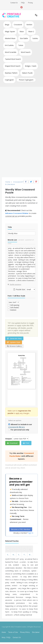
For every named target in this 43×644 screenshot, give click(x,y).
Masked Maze (10, 38)
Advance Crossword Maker (17, 213)
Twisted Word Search (13, 59)
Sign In (31, 533)
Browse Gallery (14, 346)
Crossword (18, 25)
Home (4, 632)
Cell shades (15, 307)
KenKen (29, 25)
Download (12, 443)
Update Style (14, 342)
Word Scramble (11, 52)
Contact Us (14, 3)
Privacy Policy (25, 632)
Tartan (21, 45)
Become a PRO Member (21, 529)
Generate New (14, 338)
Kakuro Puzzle (27, 73)
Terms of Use (13, 632)
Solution (13, 310)
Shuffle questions (14, 284)
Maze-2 (31, 31)
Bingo (7, 25)
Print (26, 443)
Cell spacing (15, 305)
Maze (22, 31)
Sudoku (35, 38)
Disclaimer (36, 632)
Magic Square (10, 31)
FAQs (23, 3)
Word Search (26, 52)
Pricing (30, 3)
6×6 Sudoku (9, 45)
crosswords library (16, 427)
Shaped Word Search (13, 66)
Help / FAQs (6, 637)
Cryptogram (9, 80)
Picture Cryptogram (26, 80)
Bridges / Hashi (31, 66)
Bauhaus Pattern (11, 73)
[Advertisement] (21, 109)
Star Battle (24, 38)
